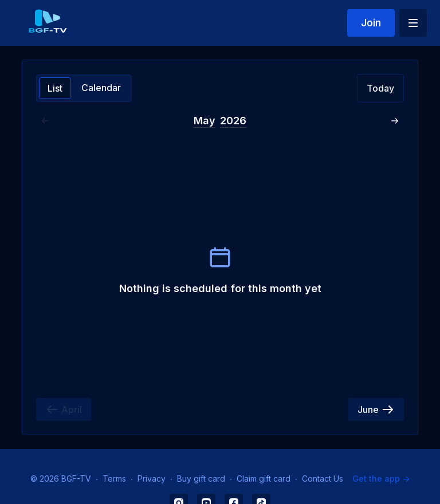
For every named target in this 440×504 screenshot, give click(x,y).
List (55, 88)
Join (371, 23)
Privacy (152, 479)
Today (380, 88)
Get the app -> (381, 479)
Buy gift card (201, 479)
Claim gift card (264, 479)
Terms (114, 479)
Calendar (101, 88)
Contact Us (323, 479)
